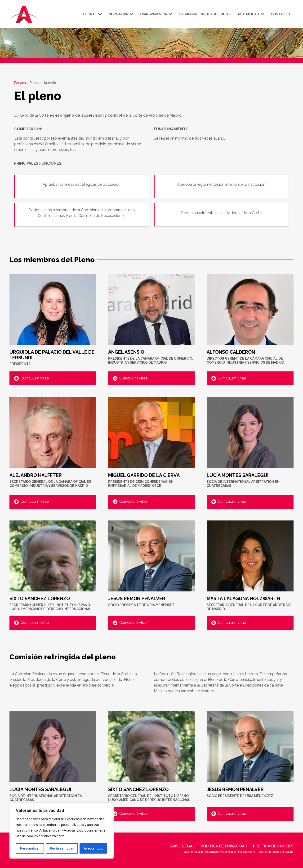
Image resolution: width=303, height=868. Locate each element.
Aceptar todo (93, 848)
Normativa (120, 14)
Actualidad (251, 14)
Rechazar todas (62, 848)
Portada (20, 83)
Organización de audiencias (205, 14)
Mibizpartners (247, 852)
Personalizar (30, 848)
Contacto (280, 14)
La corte (91, 14)
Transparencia (156, 14)
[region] (62, 831)
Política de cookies (273, 846)
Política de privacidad (224, 846)
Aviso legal (183, 846)
